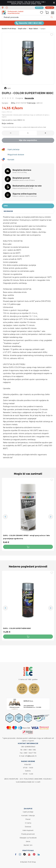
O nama (28, 823)
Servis (28, 841)
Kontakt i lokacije (28, 816)
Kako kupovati (28, 830)
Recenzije (29, 98)
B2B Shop (39, 8)
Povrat (28, 819)
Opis (6, 206)
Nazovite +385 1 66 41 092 (30, 23)
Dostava (28, 827)
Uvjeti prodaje (28, 812)
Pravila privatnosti (28, 834)
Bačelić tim (28, 845)
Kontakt (11, 160)
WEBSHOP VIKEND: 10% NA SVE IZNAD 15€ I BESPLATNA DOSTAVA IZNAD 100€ (26, 3)
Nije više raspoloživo (28, 140)
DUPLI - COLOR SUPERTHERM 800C (17, 628)
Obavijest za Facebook (28, 838)
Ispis (7, 88)
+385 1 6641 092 (29, 750)
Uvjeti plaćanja (13, 149)
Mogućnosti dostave (16, 155)
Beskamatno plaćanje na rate (27, 186)
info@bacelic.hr (31, 756)
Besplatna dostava (22, 170)
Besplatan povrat (21, 178)
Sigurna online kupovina (24, 194)
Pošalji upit (50, 8)
